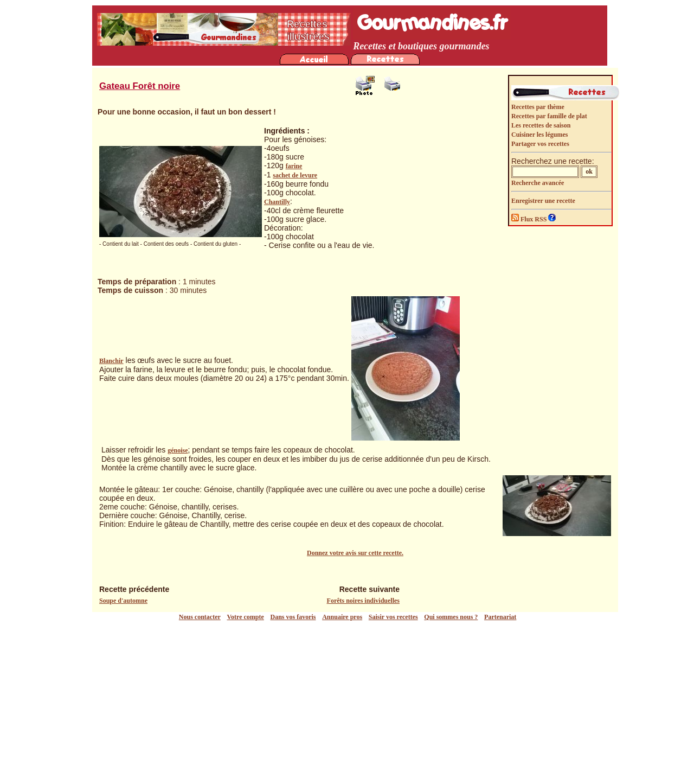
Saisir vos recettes (393, 617)
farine (294, 166)
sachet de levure (295, 175)
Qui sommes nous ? (451, 617)
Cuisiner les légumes (539, 135)
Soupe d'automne (123, 601)
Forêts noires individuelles (363, 601)
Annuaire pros (342, 617)
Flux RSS (530, 219)
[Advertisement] (350, 703)
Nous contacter (200, 617)
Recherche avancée (538, 183)
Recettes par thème (538, 107)
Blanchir (111, 361)
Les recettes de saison (541, 125)
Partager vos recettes (540, 144)
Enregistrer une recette (543, 201)
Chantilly (277, 202)
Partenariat (500, 617)
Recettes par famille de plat (549, 116)
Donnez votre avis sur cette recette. (355, 553)
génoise (178, 450)
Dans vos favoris (293, 617)
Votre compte (246, 617)
